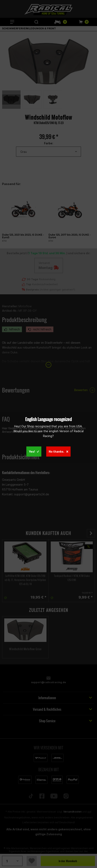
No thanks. (58, 452)
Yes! (34, 452)
